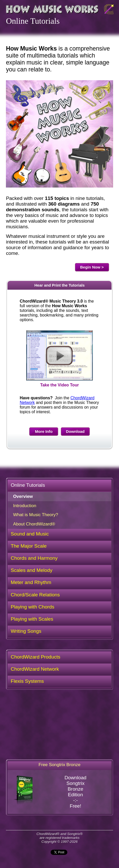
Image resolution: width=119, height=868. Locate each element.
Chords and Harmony (34, 558)
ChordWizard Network (35, 669)
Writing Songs (26, 631)
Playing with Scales (32, 619)
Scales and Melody (32, 570)
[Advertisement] (60, 725)
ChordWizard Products (36, 657)
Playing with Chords (33, 607)
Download (75, 431)
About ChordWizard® (34, 524)
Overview (23, 496)
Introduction (25, 506)
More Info (44, 431)
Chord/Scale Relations (35, 595)
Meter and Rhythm (31, 582)
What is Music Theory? (36, 515)
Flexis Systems (27, 681)
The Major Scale (29, 546)
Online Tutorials (28, 485)
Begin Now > (92, 267)
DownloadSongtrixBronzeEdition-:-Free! (49, 792)
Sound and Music (30, 534)
